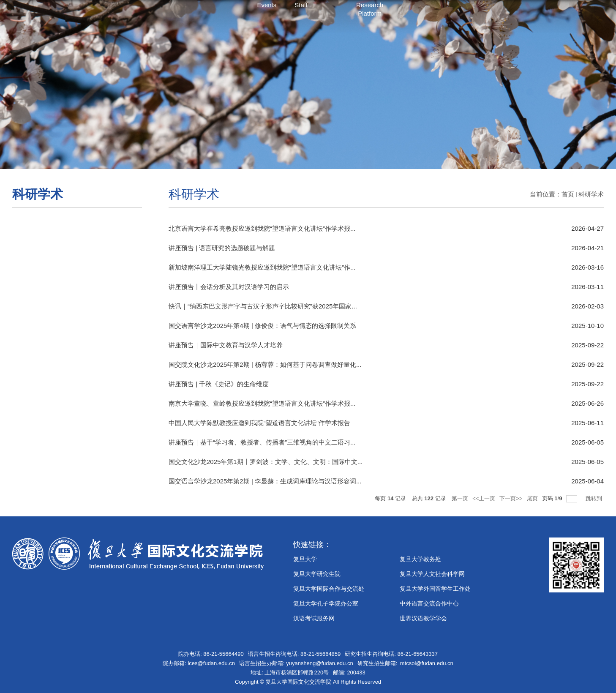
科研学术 (591, 194)
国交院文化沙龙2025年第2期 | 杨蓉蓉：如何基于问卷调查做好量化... (265, 364)
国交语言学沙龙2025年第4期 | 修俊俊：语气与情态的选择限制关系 (262, 326)
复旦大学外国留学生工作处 (435, 589)
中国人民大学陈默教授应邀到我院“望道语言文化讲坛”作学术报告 (259, 423)
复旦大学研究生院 (317, 574)
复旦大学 (305, 559)
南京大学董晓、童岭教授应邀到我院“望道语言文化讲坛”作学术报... (262, 403)
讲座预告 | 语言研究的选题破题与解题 (222, 248)
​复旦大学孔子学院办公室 (326, 603)
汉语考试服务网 (314, 618)
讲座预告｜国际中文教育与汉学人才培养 (226, 345)
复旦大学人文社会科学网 (432, 574)
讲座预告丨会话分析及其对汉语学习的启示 (229, 287)
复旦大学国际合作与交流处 (329, 589)
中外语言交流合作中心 (429, 603)
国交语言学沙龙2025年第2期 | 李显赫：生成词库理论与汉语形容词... (265, 481)
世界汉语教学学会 (423, 618)
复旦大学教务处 (420, 559)
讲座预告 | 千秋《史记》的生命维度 (219, 384)
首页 (568, 194)
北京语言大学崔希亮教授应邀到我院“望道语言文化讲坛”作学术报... (262, 228)
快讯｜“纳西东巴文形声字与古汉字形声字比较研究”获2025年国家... (263, 306)
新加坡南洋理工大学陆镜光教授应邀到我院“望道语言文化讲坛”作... (262, 267)
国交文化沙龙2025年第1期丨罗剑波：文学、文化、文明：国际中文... (266, 462)
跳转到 (595, 498)
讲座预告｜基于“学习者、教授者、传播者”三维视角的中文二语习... (262, 442)
